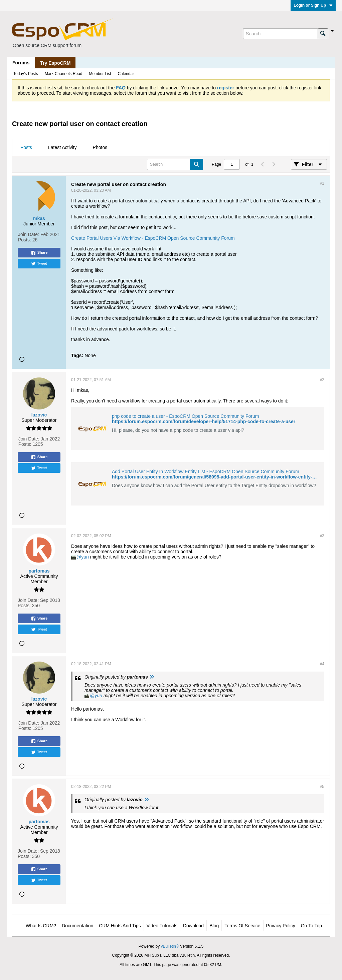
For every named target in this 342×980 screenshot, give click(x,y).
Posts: (25, 240)
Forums (21, 63)
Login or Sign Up (313, 5)
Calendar (126, 74)
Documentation (77, 926)
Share (39, 253)
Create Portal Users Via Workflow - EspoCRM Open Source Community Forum (153, 238)
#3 (322, 536)
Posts (26, 147)
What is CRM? (41, 926)
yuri (85, 557)
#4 (322, 664)
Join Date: (29, 234)
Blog (214, 926)
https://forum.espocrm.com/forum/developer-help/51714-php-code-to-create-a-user (204, 421)
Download (193, 926)
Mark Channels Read (64, 74)
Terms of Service (242, 926)
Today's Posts (26, 74)
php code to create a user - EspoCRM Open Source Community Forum (185, 416)
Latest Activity (62, 147)
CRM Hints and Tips (120, 926)
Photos (100, 147)
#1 (322, 183)
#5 (322, 787)
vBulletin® (170, 946)
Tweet (39, 264)
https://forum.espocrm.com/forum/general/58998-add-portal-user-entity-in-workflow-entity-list (215, 477)
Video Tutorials (162, 926)
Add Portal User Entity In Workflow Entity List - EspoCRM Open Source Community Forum (206, 471)
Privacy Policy (281, 926)
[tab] (26, 148)
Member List (100, 74)
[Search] (280, 34)
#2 (322, 380)
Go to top (311, 926)
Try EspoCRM (55, 63)
